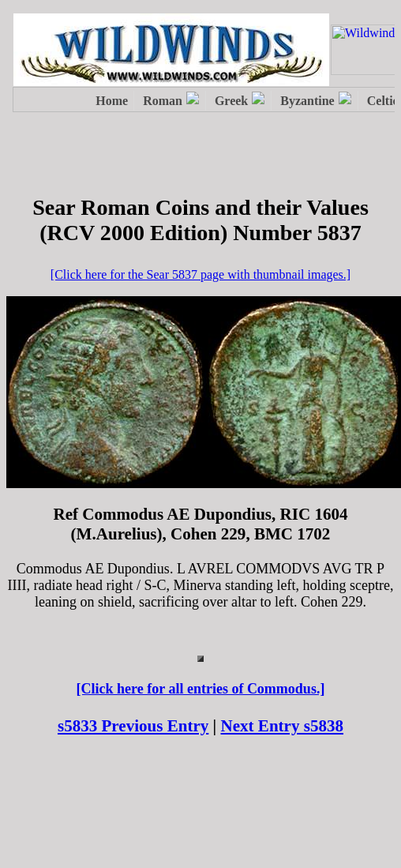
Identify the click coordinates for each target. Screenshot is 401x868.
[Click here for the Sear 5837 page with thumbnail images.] (200, 274)
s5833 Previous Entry (133, 726)
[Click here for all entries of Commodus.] (201, 689)
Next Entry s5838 (283, 726)
